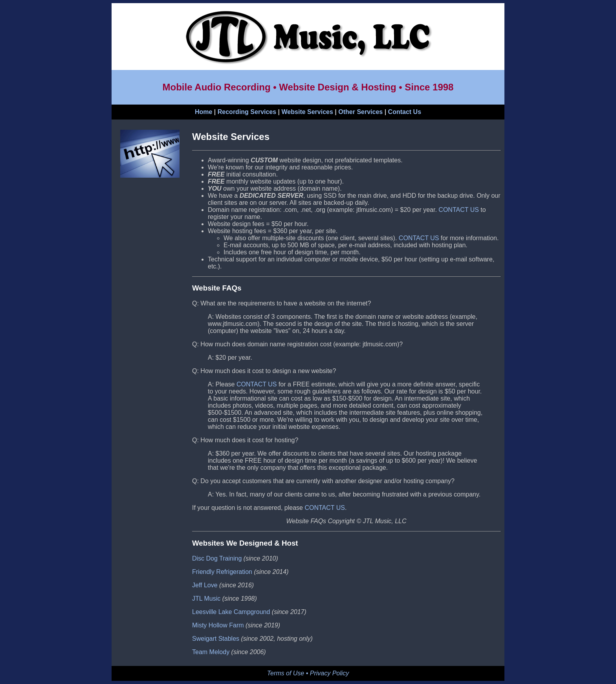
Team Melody (211, 652)
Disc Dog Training (217, 558)
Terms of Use (286, 673)
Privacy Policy (330, 673)
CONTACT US (459, 210)
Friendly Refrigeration (222, 572)
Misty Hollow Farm (218, 625)
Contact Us (405, 112)
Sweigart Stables (216, 639)
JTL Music (206, 598)
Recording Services (247, 112)
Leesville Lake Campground (231, 612)
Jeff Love (205, 585)
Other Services (360, 112)
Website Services (307, 112)
